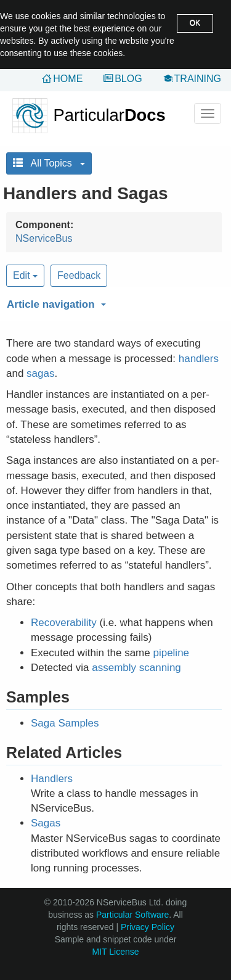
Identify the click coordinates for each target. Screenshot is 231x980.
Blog (128, 79)
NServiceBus (44, 238)
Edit (25, 275)
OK (195, 23)
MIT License (116, 952)
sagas (40, 373)
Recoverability (64, 623)
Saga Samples (65, 723)
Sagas (46, 823)
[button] (112, 302)
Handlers (52, 779)
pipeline (171, 653)
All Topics (49, 163)
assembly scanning (136, 668)
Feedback (79, 275)
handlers (199, 359)
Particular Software (132, 915)
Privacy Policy (148, 927)
